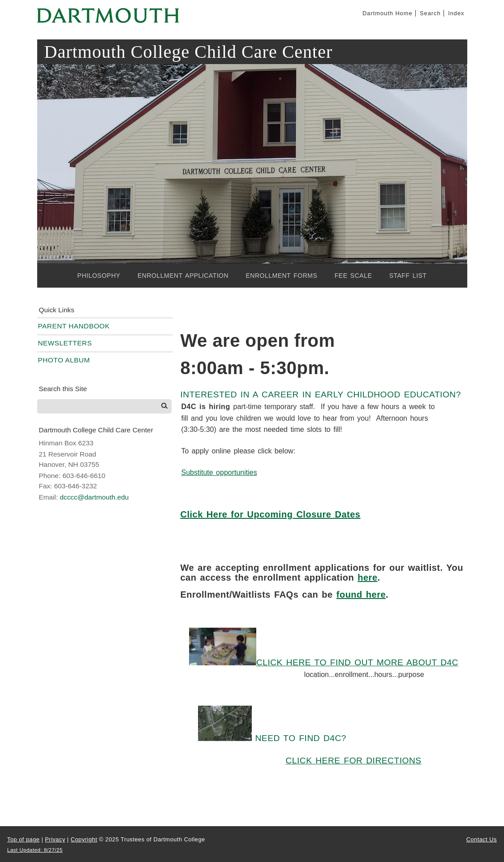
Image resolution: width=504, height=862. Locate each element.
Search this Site (63, 389)
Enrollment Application (183, 276)
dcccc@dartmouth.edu (94, 497)
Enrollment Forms (281, 276)
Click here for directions (353, 761)
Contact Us (482, 839)
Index (456, 13)
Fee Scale (353, 276)
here (367, 578)
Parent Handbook (74, 326)
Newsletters (65, 343)
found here (361, 595)
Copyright (84, 839)
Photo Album (64, 360)
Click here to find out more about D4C (357, 662)
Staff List (408, 276)
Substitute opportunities (219, 472)
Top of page (23, 839)
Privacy (55, 839)
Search (430, 13)
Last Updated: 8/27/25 (35, 850)
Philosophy (99, 276)
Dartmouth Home (387, 13)
